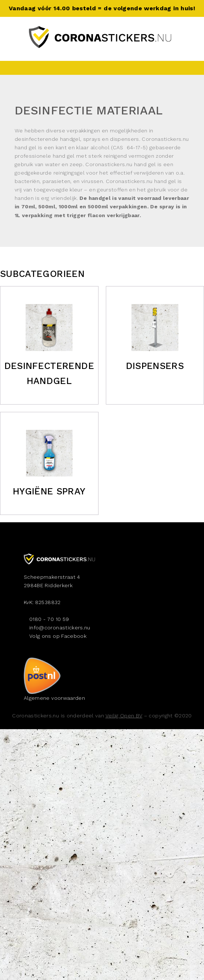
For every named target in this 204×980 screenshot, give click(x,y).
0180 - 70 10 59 (49, 619)
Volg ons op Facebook (58, 636)
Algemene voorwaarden (54, 698)
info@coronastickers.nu (60, 628)
